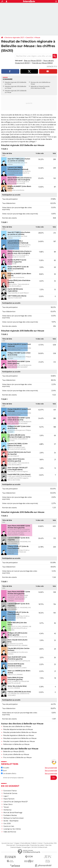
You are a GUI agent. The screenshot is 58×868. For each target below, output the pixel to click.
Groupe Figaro (26, 847)
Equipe (17, 843)
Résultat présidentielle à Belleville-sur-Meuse (20, 732)
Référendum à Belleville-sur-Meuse (16, 744)
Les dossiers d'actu (9, 773)
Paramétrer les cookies (37, 845)
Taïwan (6, 807)
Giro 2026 (7, 824)
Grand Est (30, 38)
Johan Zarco (8, 804)
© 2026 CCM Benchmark (40, 847)
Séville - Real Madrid (11, 821)
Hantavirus (7, 810)
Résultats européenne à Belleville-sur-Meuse (20, 738)
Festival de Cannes (10, 793)
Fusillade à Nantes (10, 815)
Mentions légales (16, 847)
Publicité (34, 843)
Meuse (38, 38)
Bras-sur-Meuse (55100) (33, 61)
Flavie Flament (9, 799)
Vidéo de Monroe (10, 832)
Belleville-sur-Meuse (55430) (14, 752)
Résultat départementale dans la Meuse (18, 729)
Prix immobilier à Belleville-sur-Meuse (17, 757)
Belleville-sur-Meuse (37, 86)
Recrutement (11, 845)
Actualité (5, 768)
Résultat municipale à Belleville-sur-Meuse (19, 741)
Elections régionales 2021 (14, 38)
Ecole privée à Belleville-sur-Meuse (16, 754)
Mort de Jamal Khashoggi (13, 813)
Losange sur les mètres (12, 829)
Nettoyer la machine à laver (14, 818)
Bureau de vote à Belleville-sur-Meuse (17, 726)
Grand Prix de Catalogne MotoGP (16, 802)
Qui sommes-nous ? (8, 843)
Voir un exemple (51, 768)
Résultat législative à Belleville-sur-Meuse (19, 735)
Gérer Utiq (48, 845)
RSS (55, 843)
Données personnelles (23, 845)
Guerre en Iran (9, 826)
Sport (4, 771)
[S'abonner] (29, 778)
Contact (40, 843)
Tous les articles (48, 843)
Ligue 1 (6, 796)
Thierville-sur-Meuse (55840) (42, 63)
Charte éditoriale (25, 843)
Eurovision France (10, 791)
